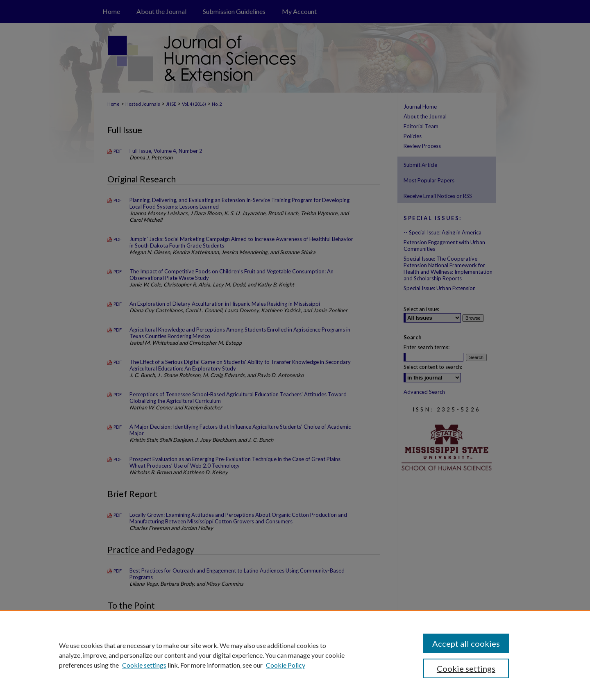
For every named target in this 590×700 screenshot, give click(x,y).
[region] (295, 655)
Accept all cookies (466, 643)
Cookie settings (144, 665)
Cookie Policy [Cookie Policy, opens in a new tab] (286, 665)
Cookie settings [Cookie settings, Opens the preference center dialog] (466, 668)
